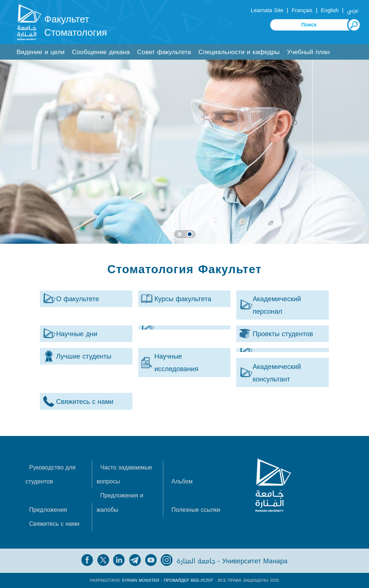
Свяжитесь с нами (54, 524)
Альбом (182, 481)
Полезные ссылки (196, 510)
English (330, 10)
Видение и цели (41, 52)
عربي (353, 10)
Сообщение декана (101, 52)
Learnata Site (267, 10)
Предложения (48, 510)
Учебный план (309, 52)
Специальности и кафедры (239, 52)
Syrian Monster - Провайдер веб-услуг (168, 580)
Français (302, 10)
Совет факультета (164, 52)
